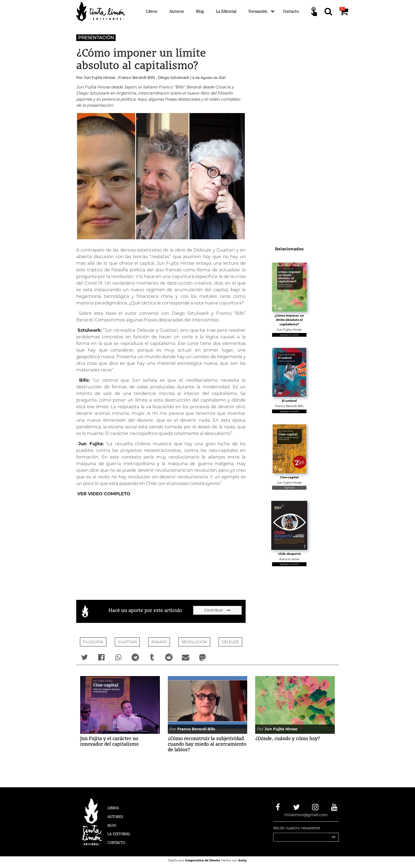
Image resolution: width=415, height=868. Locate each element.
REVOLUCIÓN (194, 642)
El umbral (289, 401)
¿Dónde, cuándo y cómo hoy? (288, 738)
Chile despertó (289, 554)
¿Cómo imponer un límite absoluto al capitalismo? (289, 320)
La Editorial (226, 11)
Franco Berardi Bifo (289, 406)
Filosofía (93, 642)
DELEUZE (230, 642)
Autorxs (177, 11)
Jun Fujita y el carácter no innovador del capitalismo (109, 741)
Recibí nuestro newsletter (297, 828)
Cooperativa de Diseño (202, 860)
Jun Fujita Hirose (289, 330)
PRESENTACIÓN (96, 38)
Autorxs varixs (289, 559)
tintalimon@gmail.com (306, 815)
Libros (152, 11)
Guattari (127, 642)
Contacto (291, 11)
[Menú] (239, 12)
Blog (200, 11)
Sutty (242, 860)
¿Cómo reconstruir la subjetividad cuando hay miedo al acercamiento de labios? (207, 744)
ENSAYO (159, 642)
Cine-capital (289, 477)
